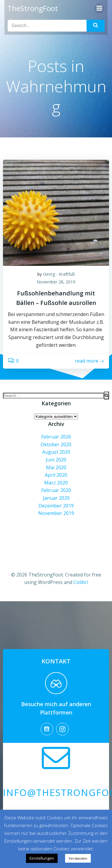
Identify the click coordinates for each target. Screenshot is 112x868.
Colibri (81, 582)
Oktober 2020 (56, 444)
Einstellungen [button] (42, 858)
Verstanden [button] (78, 858)
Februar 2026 (56, 437)
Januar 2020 (56, 498)
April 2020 (56, 475)
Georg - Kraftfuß (59, 274)
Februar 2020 (56, 490)
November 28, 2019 (56, 282)
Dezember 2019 (56, 506)
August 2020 (56, 452)
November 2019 (56, 513)
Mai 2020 (56, 467)
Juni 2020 (56, 460)
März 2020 (56, 483)
